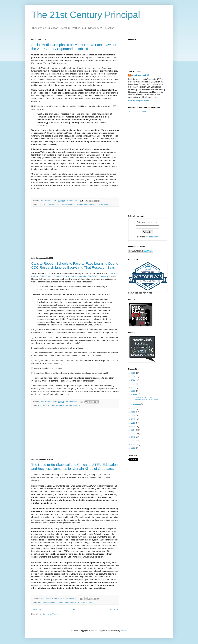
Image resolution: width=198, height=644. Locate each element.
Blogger (124, 630)
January (137, 404)
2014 (133, 430)
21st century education (65, 602)
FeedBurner (153, 237)
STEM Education (86, 602)
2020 (133, 409)
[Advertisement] (75, 232)
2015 (133, 427)
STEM (77, 602)
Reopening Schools (73, 405)
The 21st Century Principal (86, 15)
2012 (133, 437)
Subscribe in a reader (138, 112)
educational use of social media (96, 204)
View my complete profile (139, 101)
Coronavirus (43, 405)
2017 (133, 419)
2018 (133, 416)
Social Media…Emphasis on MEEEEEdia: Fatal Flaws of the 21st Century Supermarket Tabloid (74, 47)
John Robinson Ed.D (140, 75)
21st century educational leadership (51, 204)
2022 (133, 388)
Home (76, 610)
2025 (133, 377)
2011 (133, 441)
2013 (133, 434)
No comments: (73, 201)
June (135, 394)
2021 (133, 391)
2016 (133, 423)
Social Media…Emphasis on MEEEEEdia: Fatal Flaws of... (146, 398)
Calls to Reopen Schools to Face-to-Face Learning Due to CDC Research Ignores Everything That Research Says (75, 265)
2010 (133, 444)
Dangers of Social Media (74, 204)
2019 (133, 412)
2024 (133, 380)
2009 (133, 448)
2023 (133, 384)
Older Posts (113, 610)
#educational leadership (47, 602)
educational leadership (57, 405)
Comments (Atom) (50, 614)
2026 (133, 373)
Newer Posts (37, 610)
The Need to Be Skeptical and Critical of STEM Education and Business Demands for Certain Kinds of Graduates (75, 467)
